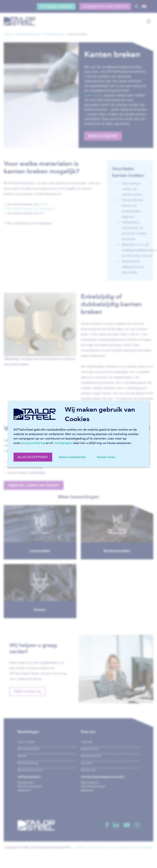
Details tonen (106, 457)
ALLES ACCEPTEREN (33, 457)
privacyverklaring (33, 443)
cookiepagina (63, 443)
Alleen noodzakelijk (72, 457)
